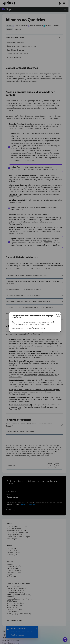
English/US (16, 328)
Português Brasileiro (34, 328)
